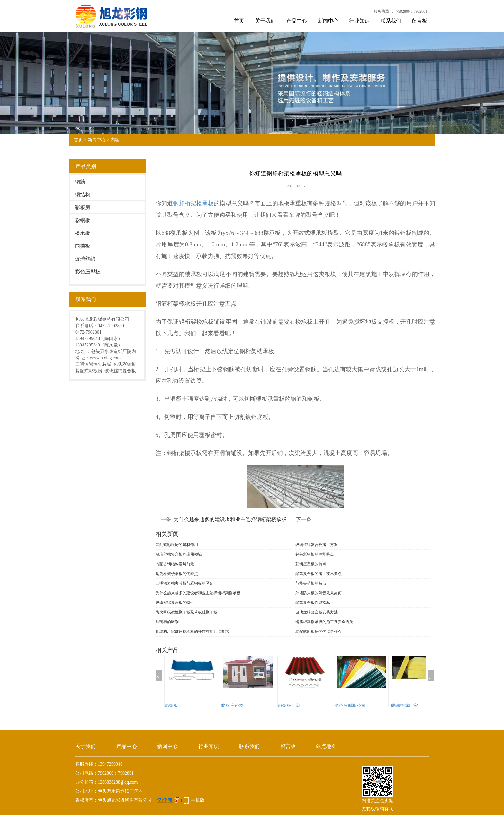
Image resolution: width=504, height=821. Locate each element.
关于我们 (265, 21)
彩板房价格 (232, 706)
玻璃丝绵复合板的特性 (175, 603)
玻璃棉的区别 (167, 622)
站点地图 (326, 746)
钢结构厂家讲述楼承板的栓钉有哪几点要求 (192, 632)
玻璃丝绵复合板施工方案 (317, 545)
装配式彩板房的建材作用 (177, 545)
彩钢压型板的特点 (311, 564)
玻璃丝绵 (85, 259)
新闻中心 (328, 21)
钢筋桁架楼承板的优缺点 (177, 574)
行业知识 (359, 21)
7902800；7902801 (412, 11)
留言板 (419, 21)
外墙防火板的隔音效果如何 (319, 593)
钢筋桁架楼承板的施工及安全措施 (324, 622)
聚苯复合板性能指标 (313, 603)
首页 (239, 21)
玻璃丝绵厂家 (404, 706)
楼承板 (83, 233)
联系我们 (391, 21)
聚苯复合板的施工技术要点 (319, 574)
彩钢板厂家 (289, 706)
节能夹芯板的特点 (311, 583)
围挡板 (83, 246)
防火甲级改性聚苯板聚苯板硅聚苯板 (186, 612)
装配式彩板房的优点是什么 (319, 632)
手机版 (198, 800)
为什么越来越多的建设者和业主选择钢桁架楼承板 (230, 519)
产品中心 (297, 21)
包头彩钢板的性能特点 (315, 554)
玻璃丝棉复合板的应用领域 (179, 554)
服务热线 (382, 11)
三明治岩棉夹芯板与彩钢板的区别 (184, 583)
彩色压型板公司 (350, 706)
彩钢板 (83, 220)
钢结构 (83, 194)
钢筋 (80, 182)
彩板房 (83, 207)
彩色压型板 (88, 272)
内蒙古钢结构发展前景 (175, 564)
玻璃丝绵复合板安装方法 (317, 612)
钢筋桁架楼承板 (193, 203)
